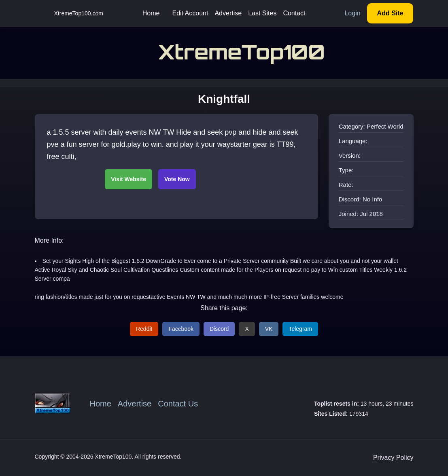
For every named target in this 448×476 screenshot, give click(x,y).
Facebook (181, 329)
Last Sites (262, 13)
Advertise (228, 13)
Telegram (300, 329)
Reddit (144, 329)
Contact (294, 13)
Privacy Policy (393, 458)
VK (269, 329)
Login (352, 13)
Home (151, 13)
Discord (219, 329)
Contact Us (178, 404)
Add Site (390, 13)
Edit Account (190, 13)
